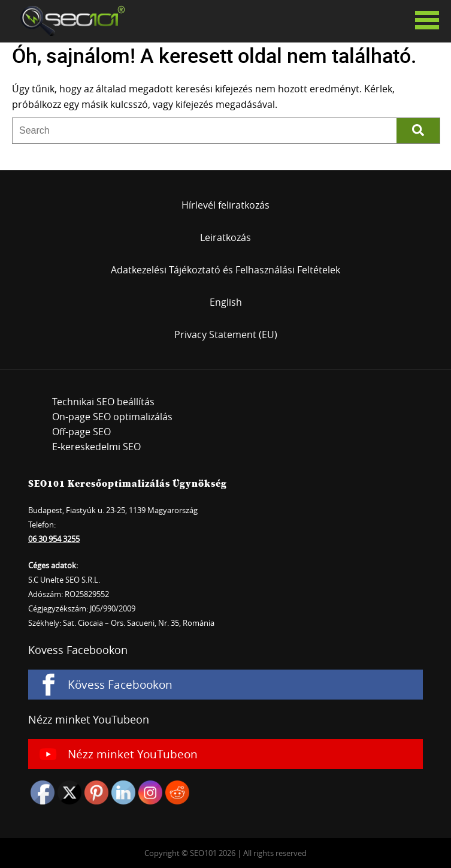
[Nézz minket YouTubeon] (225, 754)
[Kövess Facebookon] (225, 685)
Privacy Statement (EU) (226, 334)
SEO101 (69, 21)
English (226, 302)
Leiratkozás (225, 237)
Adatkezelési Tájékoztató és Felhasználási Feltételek (225, 270)
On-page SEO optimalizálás (112, 417)
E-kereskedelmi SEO (96, 447)
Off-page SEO (81, 432)
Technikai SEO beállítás (103, 402)
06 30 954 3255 (54, 539)
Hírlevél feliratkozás (225, 205)
